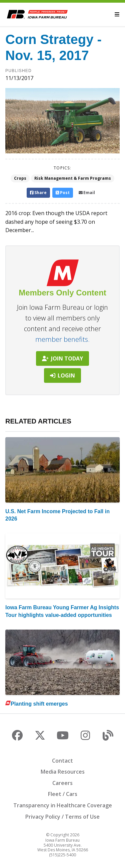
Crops (20, 178)
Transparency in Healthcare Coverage (63, 805)
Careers (62, 783)
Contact (62, 761)
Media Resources (63, 772)
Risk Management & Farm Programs (73, 178)
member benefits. (62, 339)
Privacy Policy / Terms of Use (62, 817)
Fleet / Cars (63, 794)
